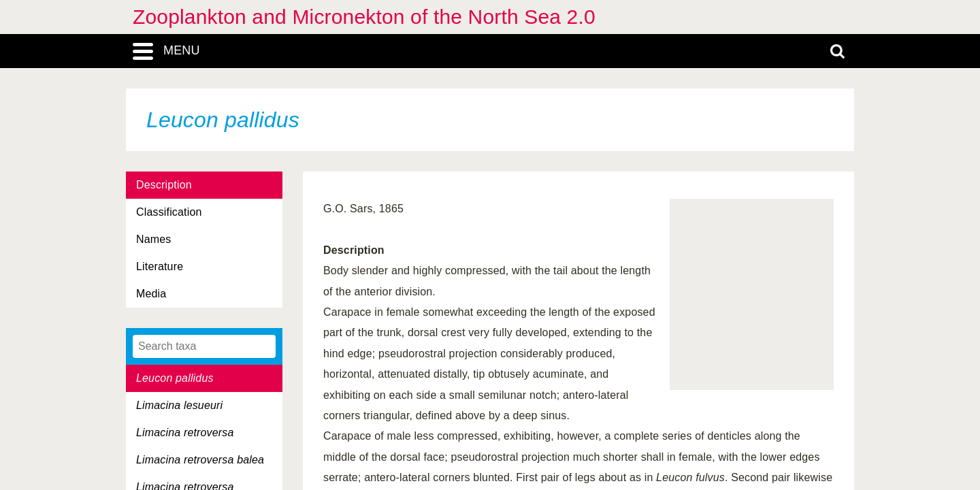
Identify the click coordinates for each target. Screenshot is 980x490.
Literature (160, 266)
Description (164, 185)
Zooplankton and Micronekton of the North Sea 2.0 (364, 17)
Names (153, 239)
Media (151, 294)
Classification (169, 212)
